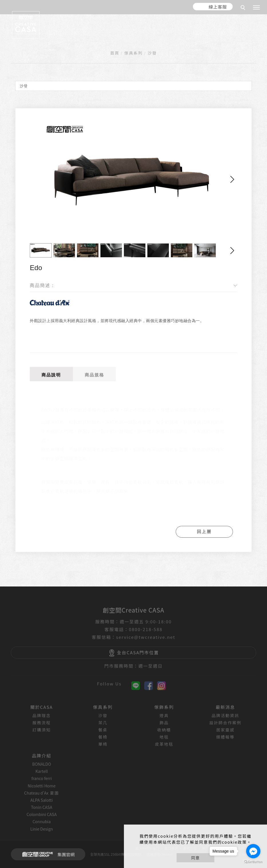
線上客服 (218, 7)
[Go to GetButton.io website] (253, 862)
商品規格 (94, 375)
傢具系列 (134, 53)
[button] (232, 180)
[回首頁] (26, 25)
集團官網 (47, 854)
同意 (195, 858)
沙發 (152, 53)
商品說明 (51, 375)
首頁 (115, 53)
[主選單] (256, 8)
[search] (244, 8)
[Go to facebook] (253, 851)
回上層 (204, 531)
